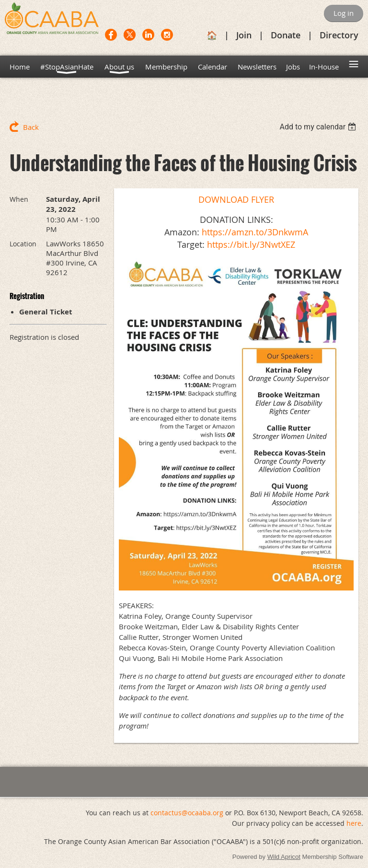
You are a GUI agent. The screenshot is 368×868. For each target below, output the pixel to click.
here (354, 823)
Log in (344, 13)
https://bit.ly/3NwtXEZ (251, 244)
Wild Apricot (284, 857)
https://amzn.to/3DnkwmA (255, 232)
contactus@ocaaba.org (187, 813)
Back (31, 127)
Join (244, 35)
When (19, 199)
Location (23, 244)
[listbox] (319, 127)
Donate (286, 35)
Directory (339, 35)
